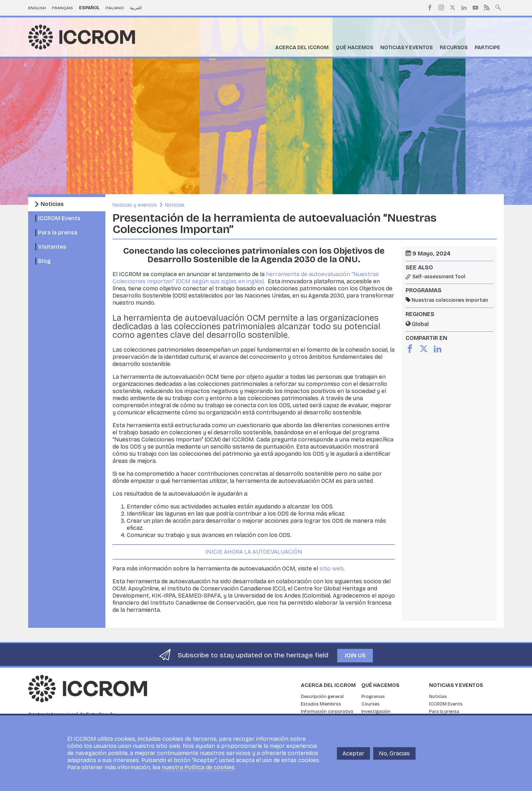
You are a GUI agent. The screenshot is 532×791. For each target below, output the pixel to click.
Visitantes (52, 247)
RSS (487, 7)
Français (62, 8)
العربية (136, 8)
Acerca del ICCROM (302, 48)
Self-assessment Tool (439, 277)
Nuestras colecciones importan (450, 300)
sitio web (332, 568)
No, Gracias (394, 753)
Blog (44, 261)
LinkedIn (464, 7)
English (37, 8)
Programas (373, 697)
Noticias (52, 204)
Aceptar (353, 753)
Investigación (376, 712)
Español (89, 8)
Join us (355, 655)
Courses (371, 704)
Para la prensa (58, 232)
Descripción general (322, 697)
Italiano (115, 8)
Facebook (430, 7)
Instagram (441, 7)
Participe (487, 48)
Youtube (475, 7)
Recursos (454, 48)
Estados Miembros (321, 704)
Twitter (453, 7)
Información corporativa (327, 712)
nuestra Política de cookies (198, 767)
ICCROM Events (59, 218)
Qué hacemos (354, 48)
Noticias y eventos (406, 48)
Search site (498, 7)
